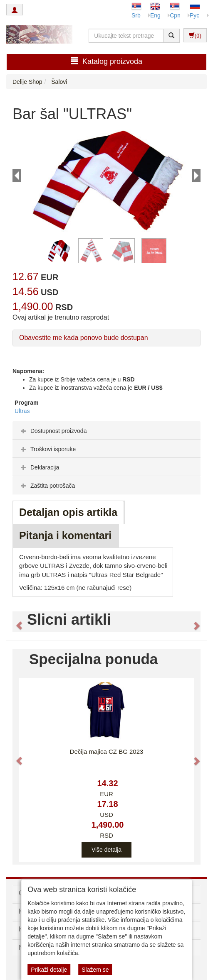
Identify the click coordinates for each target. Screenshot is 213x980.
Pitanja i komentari (65, 535)
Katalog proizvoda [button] (106, 61)
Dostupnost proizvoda (53, 431)
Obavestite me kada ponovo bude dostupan (84, 338)
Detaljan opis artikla (68, 512)
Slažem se (95, 970)
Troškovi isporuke (47, 449)
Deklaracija (39, 467)
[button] (15, 622)
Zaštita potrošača (47, 486)
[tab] (106, 430)
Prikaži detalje (49, 970)
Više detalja (106, 850)
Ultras (22, 411)
